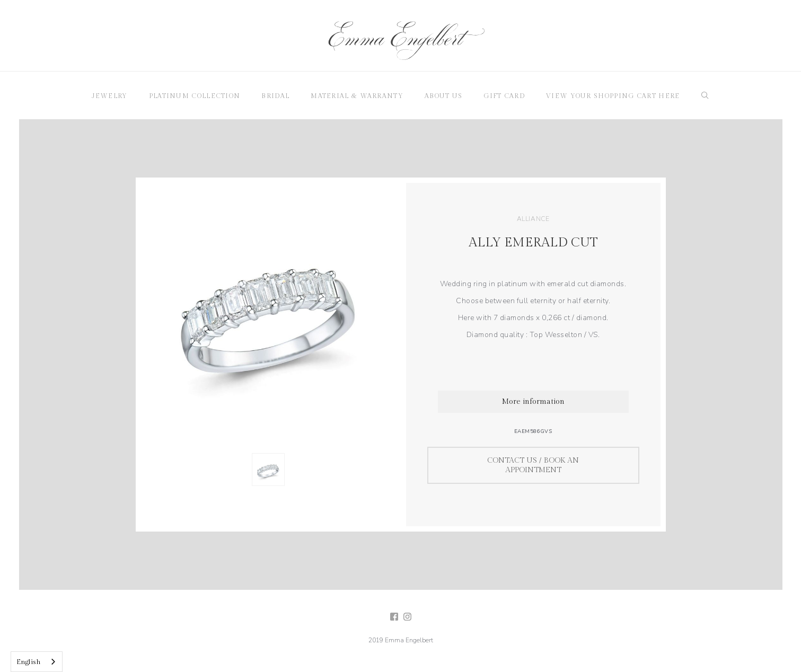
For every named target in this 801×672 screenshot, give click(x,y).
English (29, 662)
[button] (110, 95)
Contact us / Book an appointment (533, 465)
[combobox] (37, 662)
